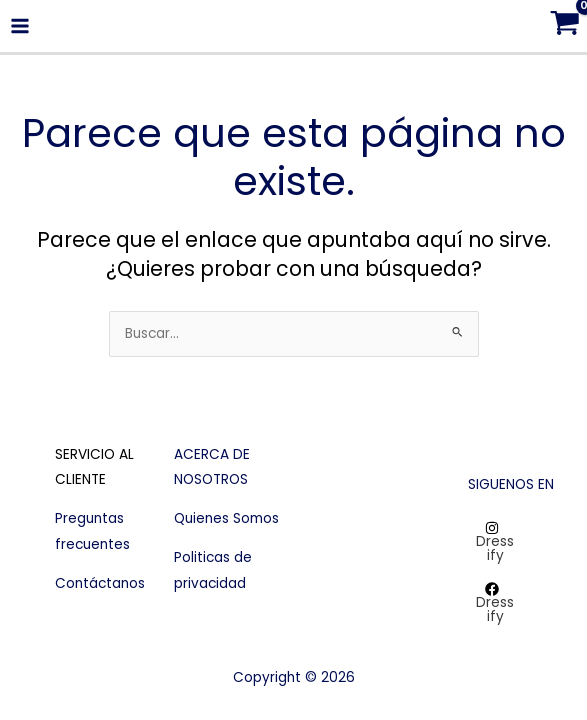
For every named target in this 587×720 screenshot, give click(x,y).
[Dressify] (492, 541)
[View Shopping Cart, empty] (564, 26)
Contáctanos (100, 583)
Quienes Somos (226, 518)
